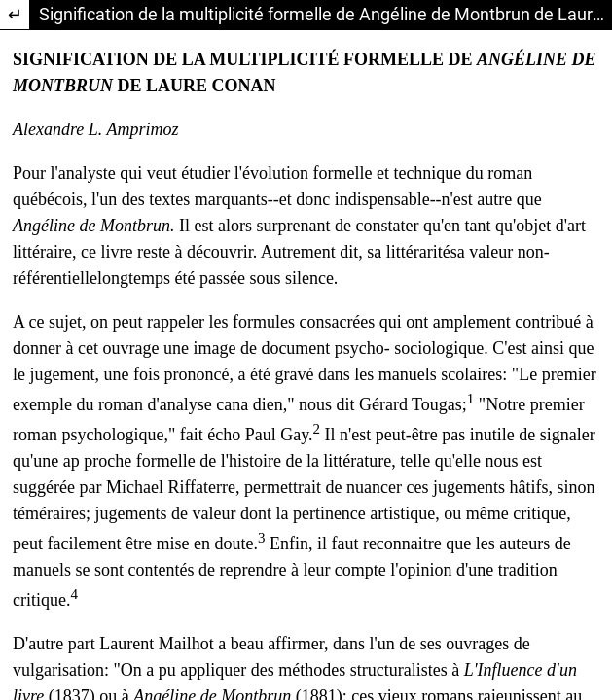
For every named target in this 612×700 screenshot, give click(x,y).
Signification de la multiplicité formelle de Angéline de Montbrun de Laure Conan (325, 14)
